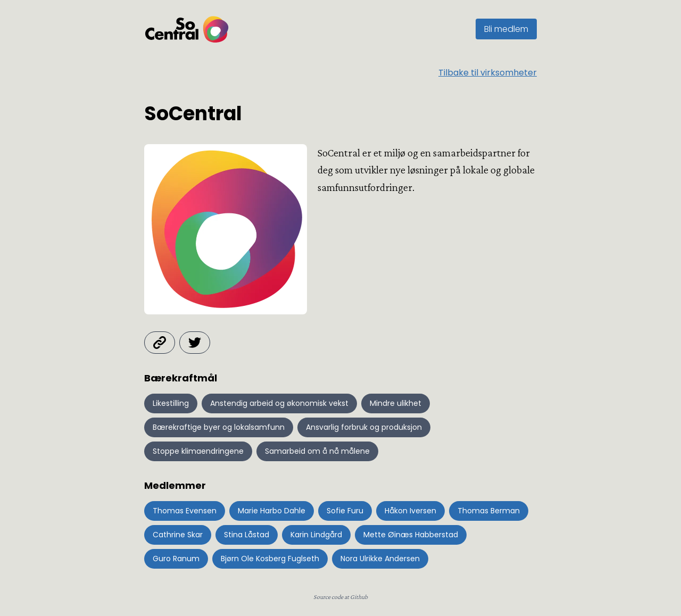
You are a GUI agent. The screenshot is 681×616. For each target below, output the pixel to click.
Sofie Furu (345, 511)
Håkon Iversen (410, 511)
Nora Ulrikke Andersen (380, 559)
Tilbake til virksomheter (488, 73)
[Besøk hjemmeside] (160, 343)
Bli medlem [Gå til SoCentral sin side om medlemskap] (506, 29)
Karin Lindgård (316, 535)
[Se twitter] (195, 343)
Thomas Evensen (185, 511)
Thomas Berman (489, 511)
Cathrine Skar (178, 535)
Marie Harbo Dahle (272, 511)
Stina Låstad (247, 535)
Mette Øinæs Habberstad (411, 535)
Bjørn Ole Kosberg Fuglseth (270, 559)
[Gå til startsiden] (187, 29)
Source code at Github (340, 597)
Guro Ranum (176, 559)
